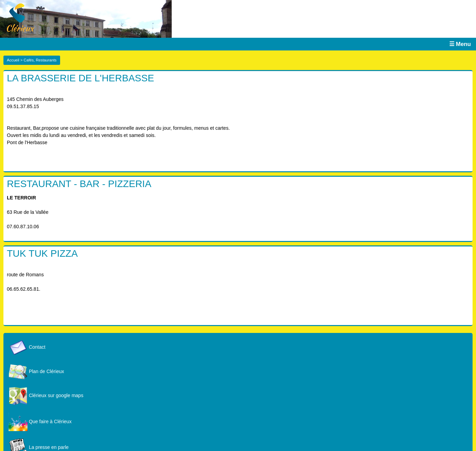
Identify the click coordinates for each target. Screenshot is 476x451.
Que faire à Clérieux (40, 421)
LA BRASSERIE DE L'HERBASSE (81, 78)
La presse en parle (39, 447)
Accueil (13, 60)
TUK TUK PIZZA (42, 253)
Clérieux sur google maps (46, 395)
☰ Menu (460, 44)
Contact (27, 347)
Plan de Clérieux (36, 371)
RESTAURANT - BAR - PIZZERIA (79, 184)
